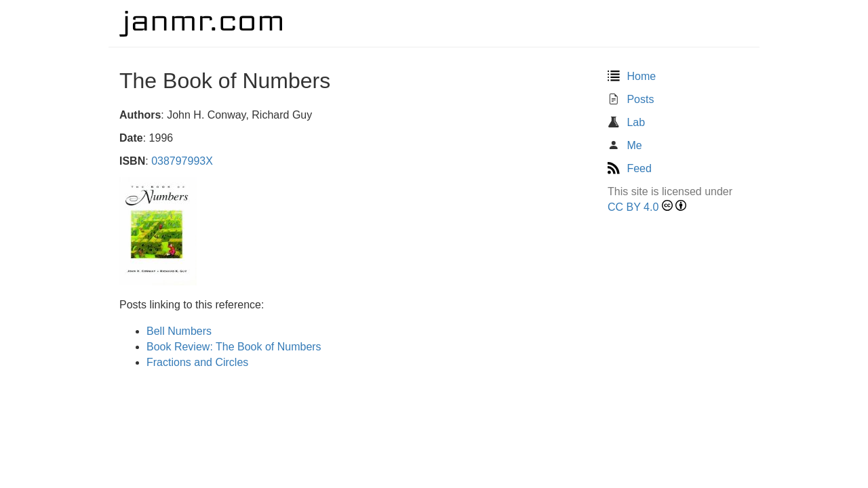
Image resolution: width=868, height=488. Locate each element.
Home (632, 76)
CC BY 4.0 (633, 207)
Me (625, 145)
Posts (631, 99)
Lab (626, 122)
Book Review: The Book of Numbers (234, 347)
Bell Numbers (179, 331)
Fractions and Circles (197, 362)
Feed (630, 168)
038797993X (182, 161)
